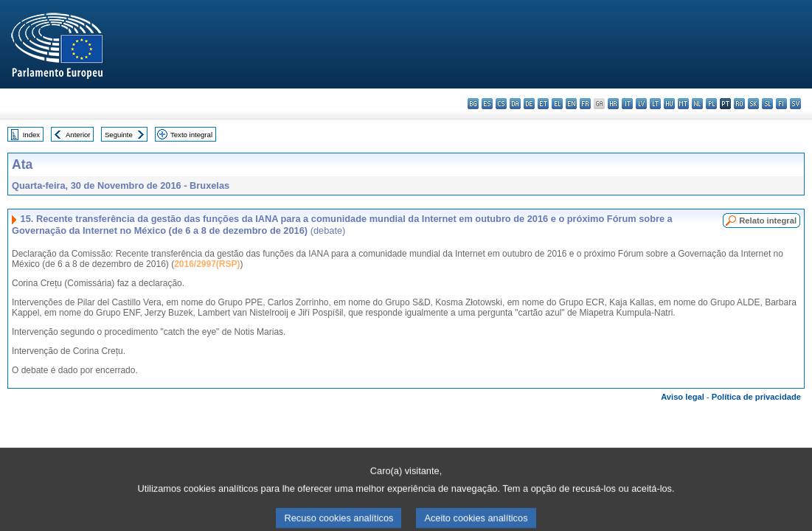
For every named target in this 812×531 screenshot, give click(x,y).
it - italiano (627, 104)
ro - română (739, 104)
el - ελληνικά (557, 104)
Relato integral (768, 221)
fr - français (585, 104)
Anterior (78, 135)
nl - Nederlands (697, 104)
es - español (487, 104)
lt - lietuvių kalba (655, 104)
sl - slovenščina (767, 104)
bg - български (473, 104)
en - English (571, 104)
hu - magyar (669, 104)
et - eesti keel (543, 104)
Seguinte (119, 135)
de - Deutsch (529, 104)
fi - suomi (781, 104)
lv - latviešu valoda (641, 104)
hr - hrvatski (613, 104)
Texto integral (191, 135)
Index (31, 135)
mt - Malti (683, 104)
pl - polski (711, 104)
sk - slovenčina (753, 104)
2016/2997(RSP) (207, 264)
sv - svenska (795, 104)
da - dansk (515, 104)
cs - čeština (501, 104)
